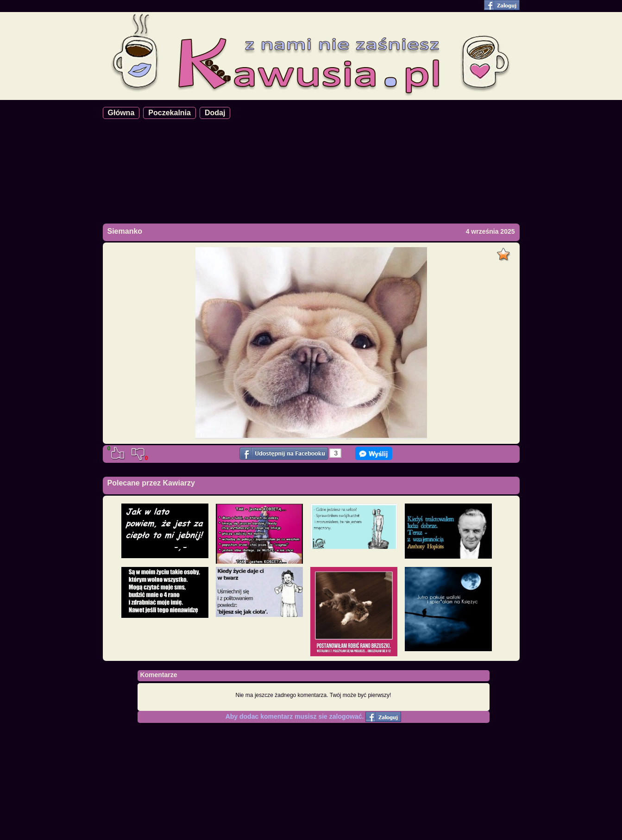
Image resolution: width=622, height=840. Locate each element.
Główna (121, 113)
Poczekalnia (170, 113)
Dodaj (215, 113)
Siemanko (125, 231)
